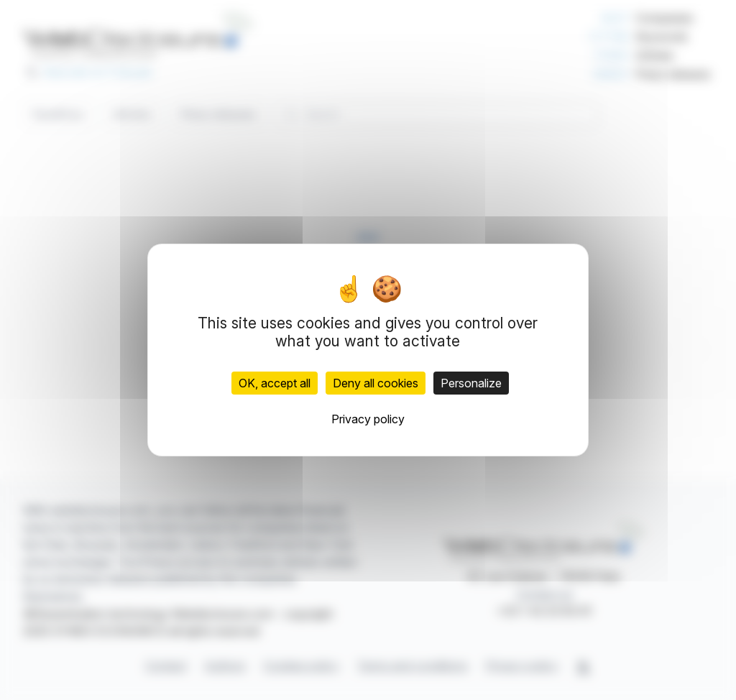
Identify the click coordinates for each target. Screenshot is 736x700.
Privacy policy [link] (368, 419)
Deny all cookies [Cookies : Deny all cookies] (376, 383)
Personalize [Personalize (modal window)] (471, 383)
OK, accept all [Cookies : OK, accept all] (275, 383)
